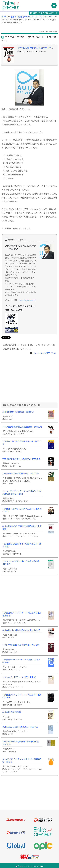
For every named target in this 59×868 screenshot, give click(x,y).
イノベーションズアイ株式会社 (32, 867)
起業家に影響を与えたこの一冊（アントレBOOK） (32, 17)
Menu (55, 5)
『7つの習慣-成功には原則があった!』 (36, 48)
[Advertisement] (29, 385)
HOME (4, 17)
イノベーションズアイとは (44, 353)
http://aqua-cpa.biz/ (28, 300)
